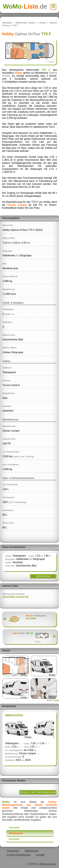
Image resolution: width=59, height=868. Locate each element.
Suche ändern (43, 576)
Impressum (13, 851)
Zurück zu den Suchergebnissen (38, 792)
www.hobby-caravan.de (15, 597)
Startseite (7, 23)
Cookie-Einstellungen (19, 855)
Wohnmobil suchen (26, 23)
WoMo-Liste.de (48, 864)
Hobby (42, 23)
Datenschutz (32, 851)
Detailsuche (16, 833)
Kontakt (40, 855)
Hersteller (14, 839)
